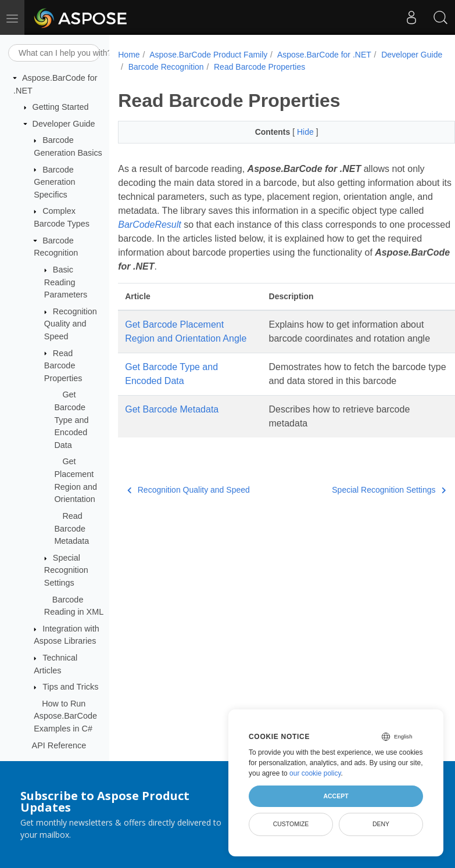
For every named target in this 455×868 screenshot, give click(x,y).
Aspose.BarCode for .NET (324, 55)
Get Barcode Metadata (172, 409)
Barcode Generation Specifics (54, 182)
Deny (381, 824)
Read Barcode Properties (63, 366)
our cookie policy (315, 773)
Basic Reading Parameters (66, 282)
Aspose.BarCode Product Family (208, 55)
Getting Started (61, 107)
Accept (336, 796)
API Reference (59, 745)
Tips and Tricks (70, 687)
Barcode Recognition (166, 67)
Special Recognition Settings (66, 570)
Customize (291, 824)
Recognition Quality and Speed (71, 324)
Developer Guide (64, 124)
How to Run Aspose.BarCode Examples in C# (65, 716)
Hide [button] (307, 132)
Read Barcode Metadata (71, 528)
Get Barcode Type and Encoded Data (71, 419)
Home (129, 55)
